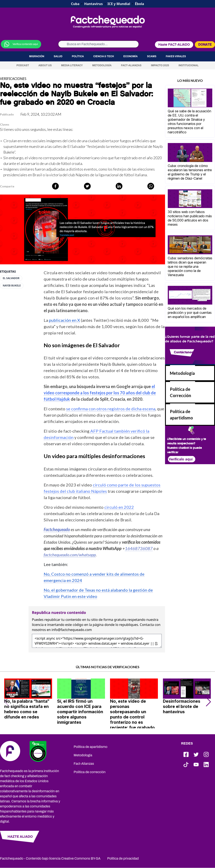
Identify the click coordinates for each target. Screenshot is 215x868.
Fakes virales (176, 56)
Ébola (140, 4)
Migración (37, 56)
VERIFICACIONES (13, 79)
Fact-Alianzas (131, 65)
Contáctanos (184, 352)
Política (78, 56)
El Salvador (11, 278)
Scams (152, 56)
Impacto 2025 (160, 65)
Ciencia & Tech (104, 56)
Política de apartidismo (91, 747)
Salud (58, 56)
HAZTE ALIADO (20, 837)
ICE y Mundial (119, 4)
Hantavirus (93, 4)
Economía (131, 56)
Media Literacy (72, 65)
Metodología (102, 65)
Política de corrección (90, 772)
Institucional (189, 65)
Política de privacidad (123, 858)
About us (45, 65)
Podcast (23, 65)
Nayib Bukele (12, 286)
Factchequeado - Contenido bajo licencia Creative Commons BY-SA (50, 858)
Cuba (75, 4)
